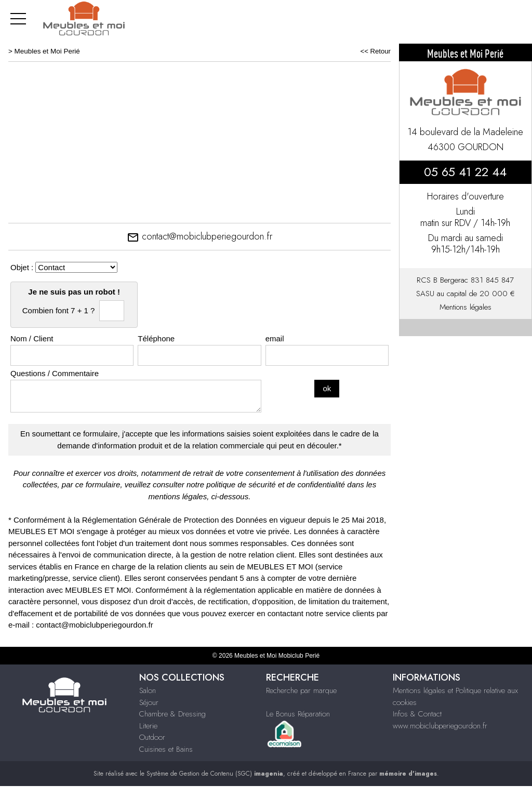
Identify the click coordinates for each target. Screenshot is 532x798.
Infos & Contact (417, 714)
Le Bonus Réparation (298, 714)
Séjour (149, 702)
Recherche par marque (301, 690)
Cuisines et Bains (166, 749)
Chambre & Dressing (172, 714)
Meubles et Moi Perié (47, 51)
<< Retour (375, 51)
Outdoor (152, 737)
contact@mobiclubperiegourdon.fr (199, 236)
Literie (148, 726)
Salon (148, 690)
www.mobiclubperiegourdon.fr (440, 726)
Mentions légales (465, 307)
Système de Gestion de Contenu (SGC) (215, 774)
